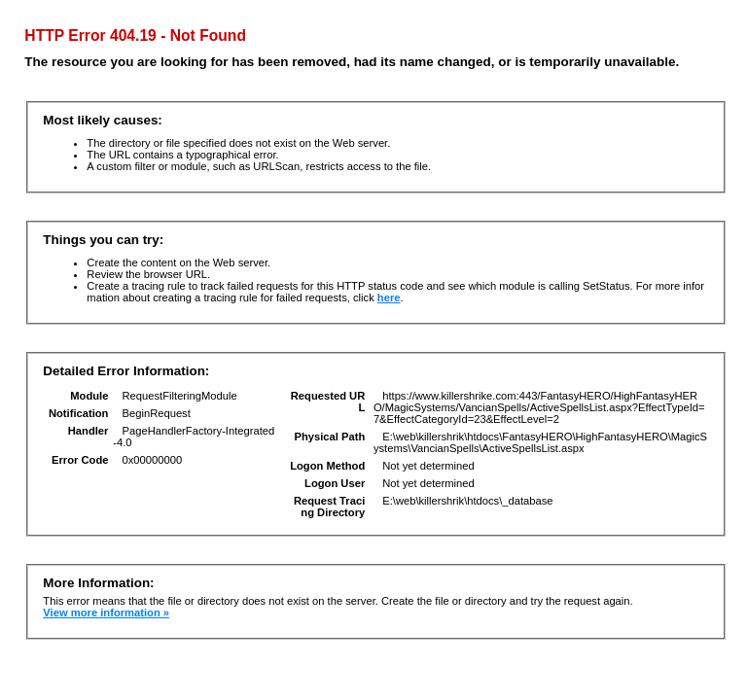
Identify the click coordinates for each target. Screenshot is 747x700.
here (389, 297)
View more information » (106, 612)
